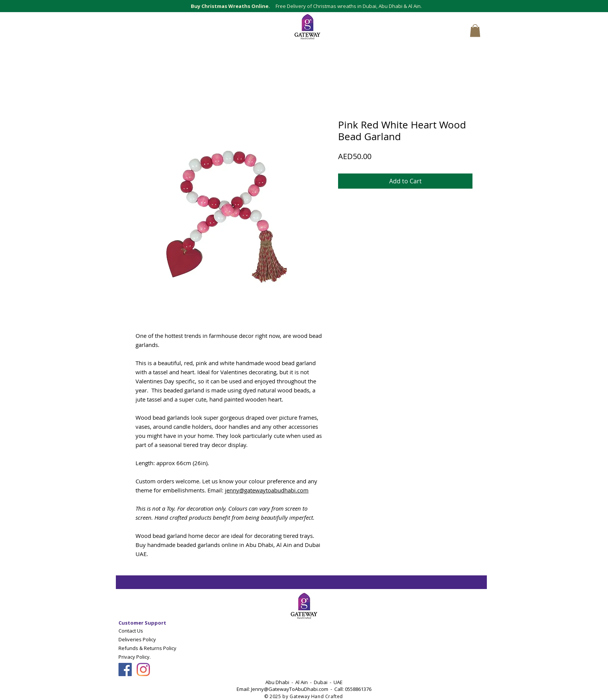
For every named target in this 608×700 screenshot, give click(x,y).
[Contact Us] (154, 630)
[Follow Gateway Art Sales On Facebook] (125, 670)
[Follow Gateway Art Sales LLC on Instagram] (143, 670)
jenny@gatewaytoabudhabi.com (267, 490)
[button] (475, 30)
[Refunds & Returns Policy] (154, 648)
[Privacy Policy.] (146, 657)
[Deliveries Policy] (154, 639)
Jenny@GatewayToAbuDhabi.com (290, 689)
